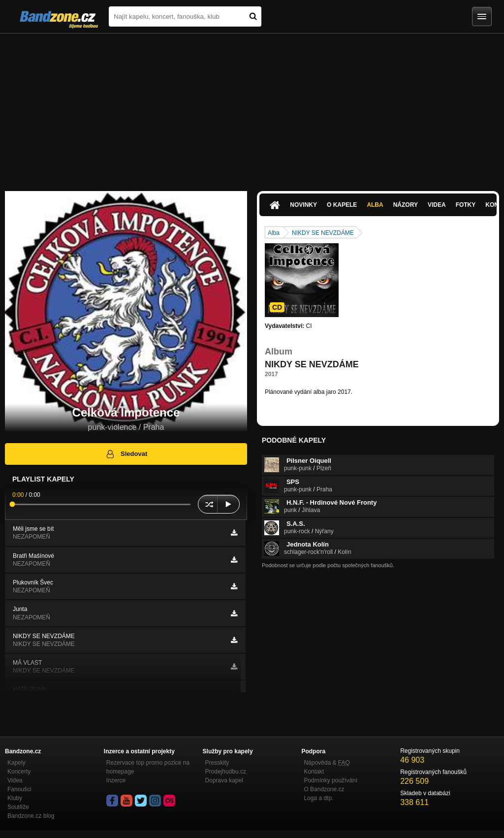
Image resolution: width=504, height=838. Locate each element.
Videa (437, 205)
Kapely (16, 763)
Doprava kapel (224, 780)
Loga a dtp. (318, 798)
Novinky (303, 205)
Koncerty (19, 772)
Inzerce (116, 780)
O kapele (342, 205)
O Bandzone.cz (324, 789)
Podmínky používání (331, 780)
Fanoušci (19, 789)
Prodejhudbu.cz (226, 772)
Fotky (466, 205)
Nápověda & (327, 763)
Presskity (217, 763)
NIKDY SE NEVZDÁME (323, 233)
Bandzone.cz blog (31, 816)
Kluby (15, 798)
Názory (406, 205)
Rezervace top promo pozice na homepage (148, 767)
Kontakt (314, 772)
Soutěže (18, 807)
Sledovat (126, 454)
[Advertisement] (252, 107)
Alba (375, 205)
